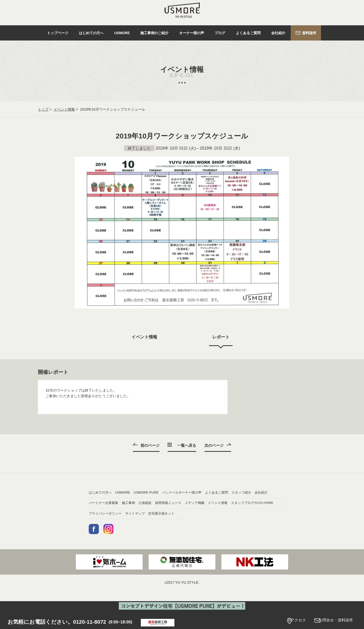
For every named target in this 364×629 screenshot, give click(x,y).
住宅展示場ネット (247, 537)
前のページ (149, 445)
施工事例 (144, 515)
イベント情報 (64, 109)
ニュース (96, 526)
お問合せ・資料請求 (333, 621)
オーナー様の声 (101, 504)
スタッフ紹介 (195, 504)
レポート (221, 337)
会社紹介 (240, 504)
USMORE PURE (198, 493)
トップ (43, 109)
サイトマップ (195, 537)
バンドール (242, 493)
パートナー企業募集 (105, 515)
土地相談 (192, 515)
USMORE (144, 493)
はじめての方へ (101, 493)
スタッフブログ (245, 526)
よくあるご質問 (149, 504)
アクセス (288, 621)
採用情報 (240, 515)
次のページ (215, 445)
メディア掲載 (147, 526)
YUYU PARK (99, 537)
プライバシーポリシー (154, 537)
